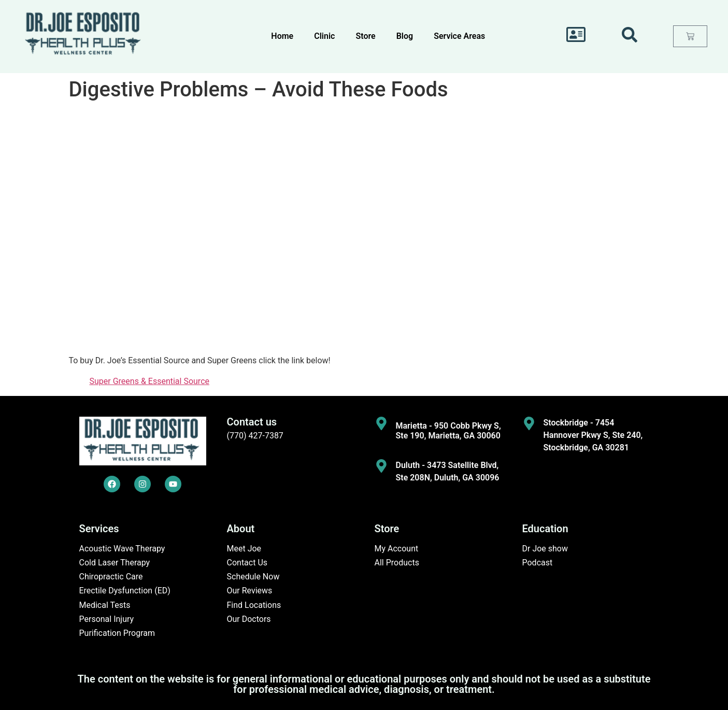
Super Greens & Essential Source (150, 381)
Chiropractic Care (111, 577)
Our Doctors (249, 619)
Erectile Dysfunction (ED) (125, 591)
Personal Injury (107, 619)
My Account (397, 549)
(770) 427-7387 (255, 436)
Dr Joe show (545, 549)
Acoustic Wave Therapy (122, 549)
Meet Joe (244, 549)
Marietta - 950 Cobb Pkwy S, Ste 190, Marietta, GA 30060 (448, 431)
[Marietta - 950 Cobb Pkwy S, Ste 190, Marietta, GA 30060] (381, 423)
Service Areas (459, 36)
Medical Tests (105, 605)
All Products (397, 563)
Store (365, 36)
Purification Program (117, 633)
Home (282, 36)
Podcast (538, 563)
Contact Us (247, 563)
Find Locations (254, 605)
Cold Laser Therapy (115, 563)
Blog (405, 36)
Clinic (324, 36)
